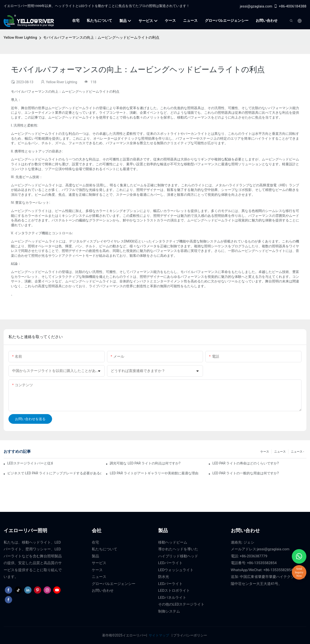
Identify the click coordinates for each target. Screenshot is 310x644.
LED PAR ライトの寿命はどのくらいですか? (246, 463)
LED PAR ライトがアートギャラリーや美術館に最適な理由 (154, 473)
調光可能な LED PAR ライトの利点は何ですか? (145, 463)
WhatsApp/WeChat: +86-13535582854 (262, 570)
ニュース (280, 452)
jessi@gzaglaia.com (256, 6)
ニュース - (297, 452)
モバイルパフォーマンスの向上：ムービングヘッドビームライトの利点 (101, 38)
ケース (265, 452)
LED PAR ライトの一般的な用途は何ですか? (246, 473)
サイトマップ (159, 635)
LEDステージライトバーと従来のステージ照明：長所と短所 (30, 463)
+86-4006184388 (290, 6)
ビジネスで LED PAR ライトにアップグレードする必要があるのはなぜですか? (54, 473)
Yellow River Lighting (20, 38)
